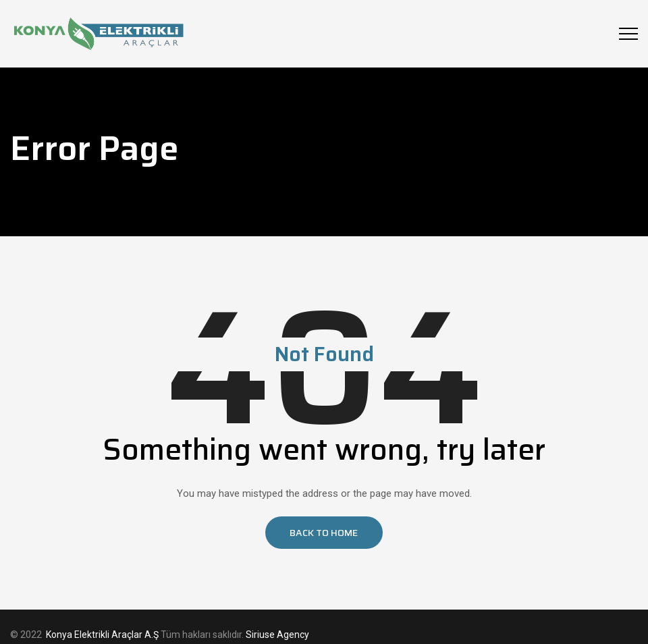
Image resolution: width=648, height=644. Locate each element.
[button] (324, 533)
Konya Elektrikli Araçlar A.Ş (102, 635)
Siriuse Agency (277, 635)
